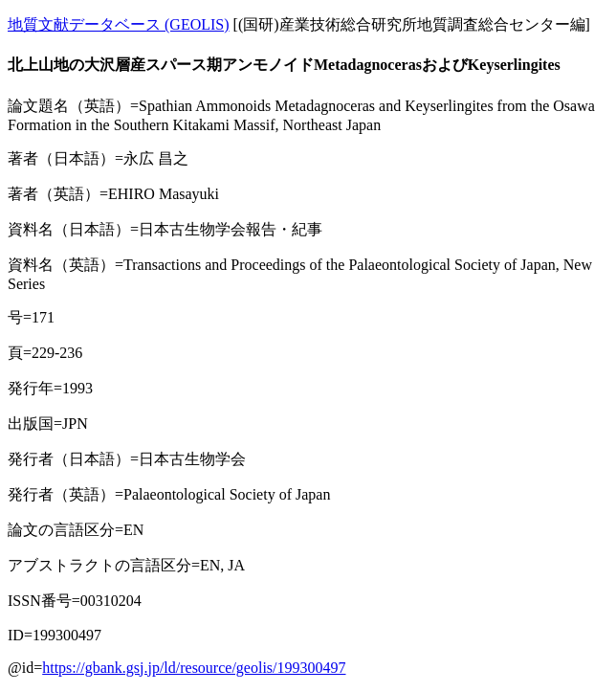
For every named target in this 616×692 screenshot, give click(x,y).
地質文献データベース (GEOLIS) (119, 24)
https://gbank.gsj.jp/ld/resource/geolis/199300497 (194, 668)
